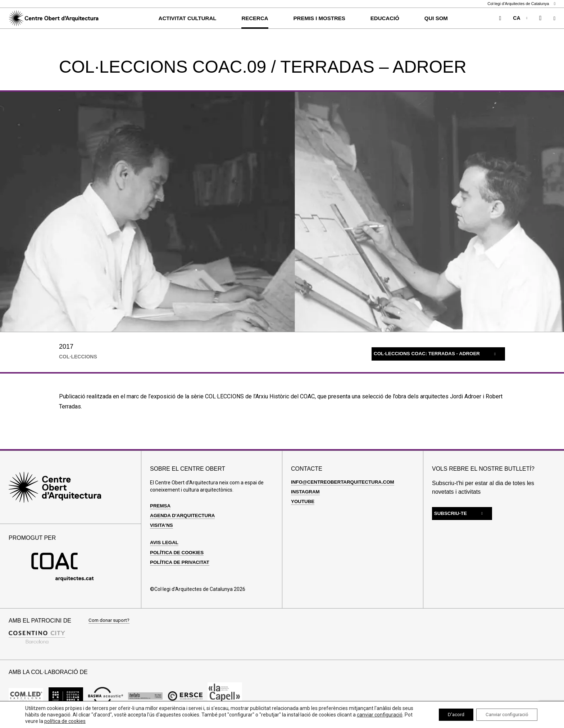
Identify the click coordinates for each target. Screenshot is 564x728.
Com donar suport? (110, 621)
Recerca (255, 18)
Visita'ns (162, 525)
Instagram (306, 492)
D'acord (447, 715)
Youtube (303, 501)
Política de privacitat (181, 562)
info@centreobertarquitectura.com (345, 482)
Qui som (436, 18)
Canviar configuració (503, 715)
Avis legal (165, 542)
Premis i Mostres (319, 18)
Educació (385, 18)
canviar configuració (48, 721)
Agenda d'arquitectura (184, 515)
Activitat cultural (188, 18)
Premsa (161, 506)
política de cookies (122, 721)
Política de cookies (178, 552)
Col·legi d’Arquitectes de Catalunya (521, 4)
